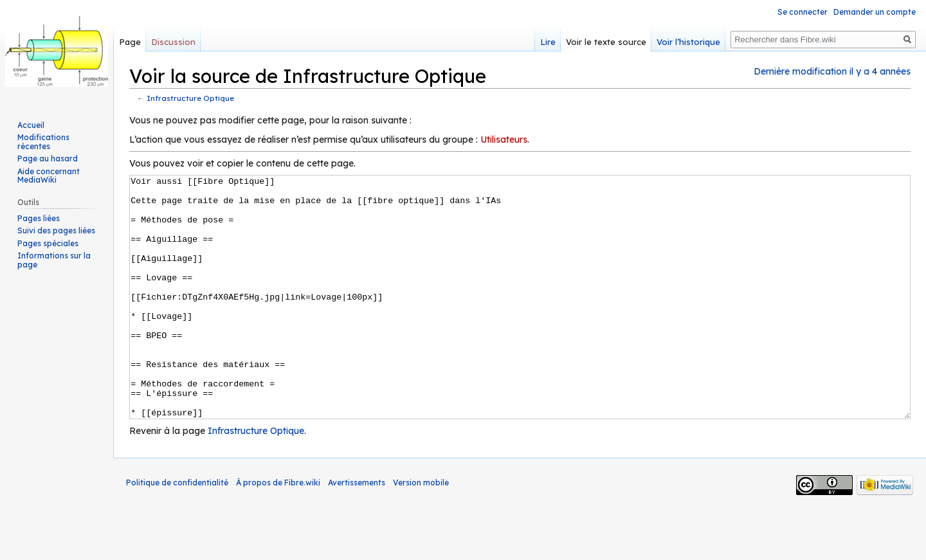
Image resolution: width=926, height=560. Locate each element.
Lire (548, 42)
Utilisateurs (504, 140)
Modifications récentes (43, 142)
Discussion (173, 42)
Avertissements (357, 531)
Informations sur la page (54, 260)
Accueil (31, 125)
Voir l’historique (688, 42)
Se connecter (803, 12)
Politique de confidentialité (177, 531)
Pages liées (39, 218)
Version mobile (421, 531)
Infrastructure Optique (190, 98)
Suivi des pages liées (56, 230)
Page (130, 42)
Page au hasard (48, 158)
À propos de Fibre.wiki (278, 531)
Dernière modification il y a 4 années (832, 71)
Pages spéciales (48, 243)
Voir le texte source (606, 42)
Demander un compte (875, 12)
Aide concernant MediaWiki (49, 176)
